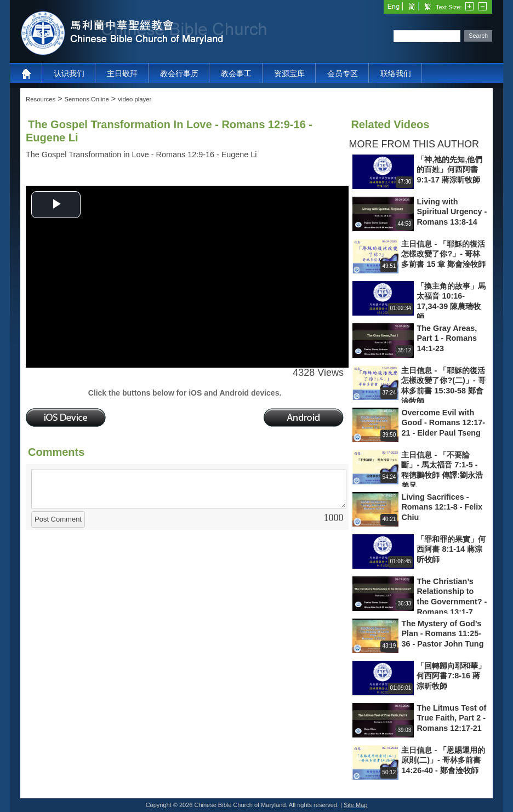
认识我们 (69, 73)
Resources (41, 99)
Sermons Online (87, 99)
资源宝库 (289, 73)
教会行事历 (179, 73)
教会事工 (236, 73)
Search (478, 36)
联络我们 (396, 73)
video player (135, 99)
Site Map (355, 805)
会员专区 (343, 73)
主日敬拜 (122, 73)
